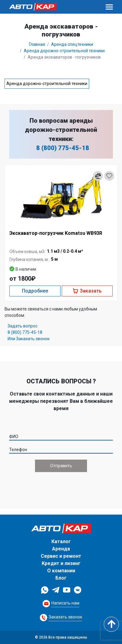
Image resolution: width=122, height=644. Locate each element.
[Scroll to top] (111, 624)
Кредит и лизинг (61, 563)
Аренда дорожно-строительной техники (47, 84)
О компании (61, 571)
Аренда (61, 549)
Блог (61, 578)
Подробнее (35, 291)
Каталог (61, 541)
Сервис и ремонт (61, 556)
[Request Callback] (61, 604)
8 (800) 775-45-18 (63, 148)
